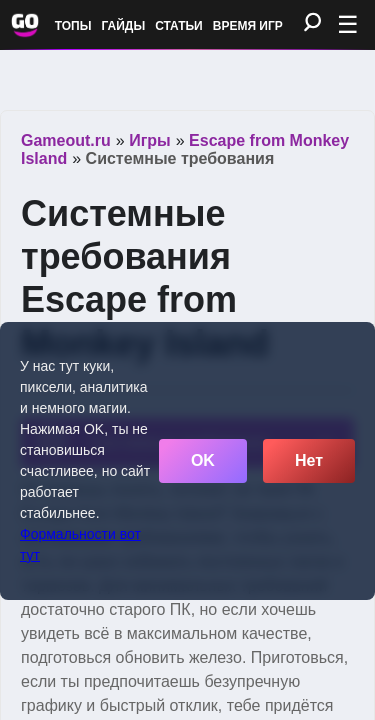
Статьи (179, 26)
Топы (73, 26)
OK (203, 460)
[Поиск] (312, 23)
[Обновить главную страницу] (25, 25)
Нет (309, 460)
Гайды (124, 26)
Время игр (248, 26)
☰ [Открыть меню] (348, 24)
